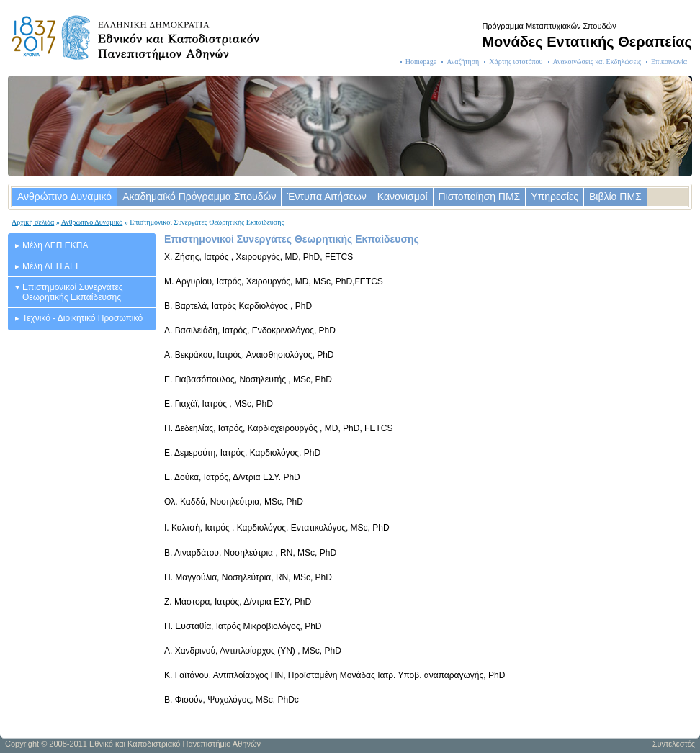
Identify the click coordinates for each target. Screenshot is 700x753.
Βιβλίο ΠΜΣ (615, 197)
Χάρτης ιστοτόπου (516, 62)
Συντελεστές (674, 744)
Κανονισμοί (403, 197)
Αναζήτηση (463, 62)
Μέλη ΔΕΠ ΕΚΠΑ (55, 245)
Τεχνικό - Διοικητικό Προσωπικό (82, 318)
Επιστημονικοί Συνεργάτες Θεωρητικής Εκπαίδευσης (73, 292)
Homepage (421, 62)
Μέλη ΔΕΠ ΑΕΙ (50, 266)
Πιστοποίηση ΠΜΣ (480, 197)
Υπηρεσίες (555, 197)
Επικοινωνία (669, 62)
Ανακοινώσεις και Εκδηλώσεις (597, 62)
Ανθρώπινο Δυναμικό (64, 197)
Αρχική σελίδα (33, 222)
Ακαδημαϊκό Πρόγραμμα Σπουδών (199, 197)
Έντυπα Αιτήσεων (326, 197)
